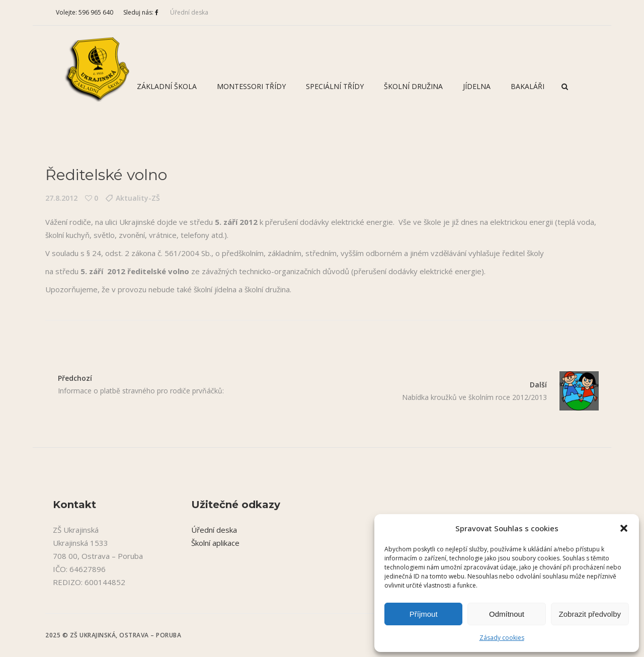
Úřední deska (189, 12)
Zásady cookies (502, 638)
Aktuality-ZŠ (138, 198)
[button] (624, 528)
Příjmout (424, 614)
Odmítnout (507, 614)
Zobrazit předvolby (590, 614)
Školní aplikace (215, 543)
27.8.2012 (61, 198)
